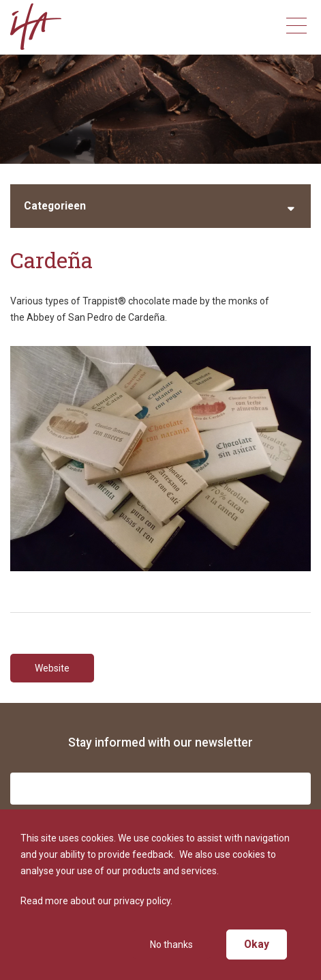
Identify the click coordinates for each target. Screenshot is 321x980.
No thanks (171, 945)
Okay (257, 944)
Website (52, 668)
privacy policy (142, 901)
